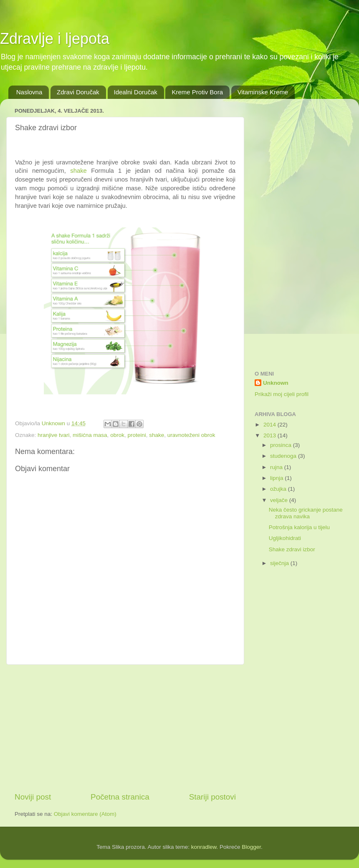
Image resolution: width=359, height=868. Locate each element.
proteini (137, 435)
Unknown (276, 383)
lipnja (277, 478)
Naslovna (29, 92)
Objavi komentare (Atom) (85, 814)
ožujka (279, 489)
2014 (271, 425)
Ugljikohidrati (285, 538)
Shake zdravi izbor (292, 549)
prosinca (282, 445)
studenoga (284, 456)
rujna (277, 467)
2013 (271, 435)
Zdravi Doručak (78, 92)
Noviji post (33, 797)
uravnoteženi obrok (191, 435)
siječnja (280, 563)
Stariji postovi (212, 797)
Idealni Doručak (136, 92)
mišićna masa (90, 435)
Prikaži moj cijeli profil (282, 394)
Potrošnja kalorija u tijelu (299, 527)
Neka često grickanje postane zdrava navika (306, 513)
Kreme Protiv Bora (197, 92)
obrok (117, 435)
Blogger (251, 847)
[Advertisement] (125, 728)
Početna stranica (120, 797)
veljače (280, 500)
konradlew (204, 847)
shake (78, 171)
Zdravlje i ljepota (55, 39)
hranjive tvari (54, 435)
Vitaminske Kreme (263, 92)
